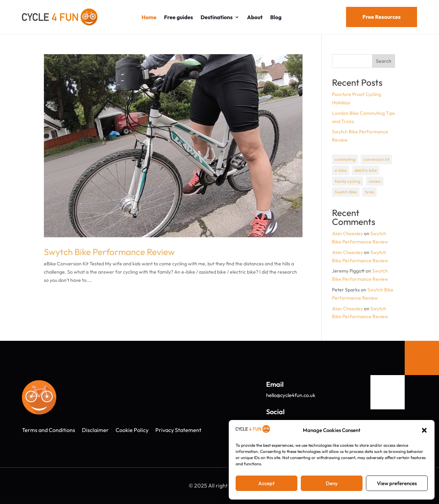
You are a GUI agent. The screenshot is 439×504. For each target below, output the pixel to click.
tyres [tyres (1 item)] (369, 192)
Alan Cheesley (347, 233)
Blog (276, 17)
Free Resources (382, 17)
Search (384, 61)
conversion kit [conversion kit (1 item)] (376, 159)
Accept (266, 483)
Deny (332, 483)
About (255, 17)
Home (149, 17)
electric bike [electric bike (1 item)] (366, 170)
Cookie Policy (132, 430)
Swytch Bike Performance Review (109, 252)
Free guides (178, 17)
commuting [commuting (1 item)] (345, 159)
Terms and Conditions (49, 430)
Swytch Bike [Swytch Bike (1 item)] (346, 192)
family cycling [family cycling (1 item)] (348, 181)
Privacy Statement (178, 430)
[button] (424, 430)
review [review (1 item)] (375, 181)
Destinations (217, 17)
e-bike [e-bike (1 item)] (341, 170)
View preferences (397, 483)
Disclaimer (95, 430)
